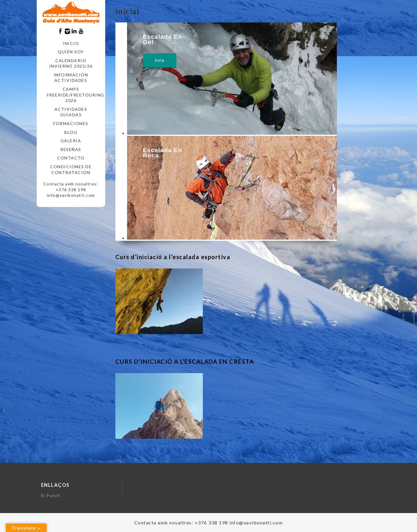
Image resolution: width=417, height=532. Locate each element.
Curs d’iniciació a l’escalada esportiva (173, 257)
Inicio (71, 43)
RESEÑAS (71, 149)
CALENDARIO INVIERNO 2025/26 (71, 63)
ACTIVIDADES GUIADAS (71, 112)
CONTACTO (71, 158)
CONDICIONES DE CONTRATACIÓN (71, 170)
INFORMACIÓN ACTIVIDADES (71, 78)
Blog (71, 132)
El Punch (51, 495)
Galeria (71, 141)
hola (160, 60)
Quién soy (71, 52)
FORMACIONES (71, 123)
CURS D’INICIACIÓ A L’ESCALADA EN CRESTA (185, 361)
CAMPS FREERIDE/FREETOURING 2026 (73, 95)
